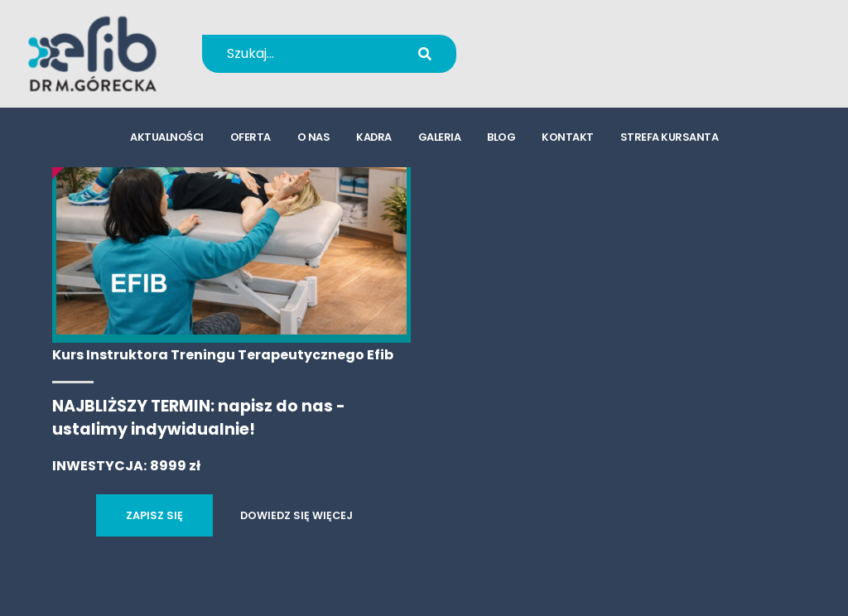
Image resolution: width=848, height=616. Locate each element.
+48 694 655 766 (582, 43)
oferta (251, 137)
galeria (440, 137)
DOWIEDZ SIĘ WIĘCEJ (296, 515)
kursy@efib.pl (571, 64)
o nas (314, 137)
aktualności (167, 137)
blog (501, 137)
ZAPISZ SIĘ (154, 515)
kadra (374, 137)
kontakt (568, 137)
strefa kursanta (670, 137)
